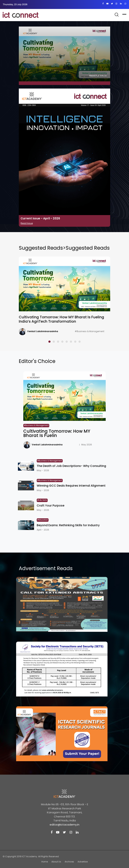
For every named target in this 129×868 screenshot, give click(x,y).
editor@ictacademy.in (64, 825)
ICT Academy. (30, 856)
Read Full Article (98, 76)
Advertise (83, 862)
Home (45, 862)
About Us (56, 862)
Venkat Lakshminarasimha (43, 331)
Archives (69, 862)
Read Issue (27, 223)
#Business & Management (89, 331)
